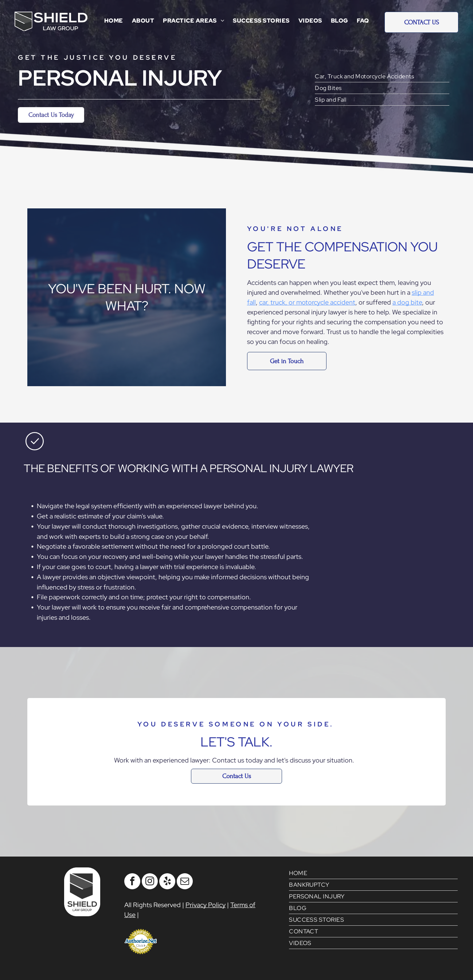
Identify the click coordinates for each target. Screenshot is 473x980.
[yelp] (167, 882)
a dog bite (407, 302)
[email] (185, 882)
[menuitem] (114, 21)
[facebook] (132, 882)
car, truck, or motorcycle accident (307, 302)
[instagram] (150, 882)
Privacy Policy (206, 905)
